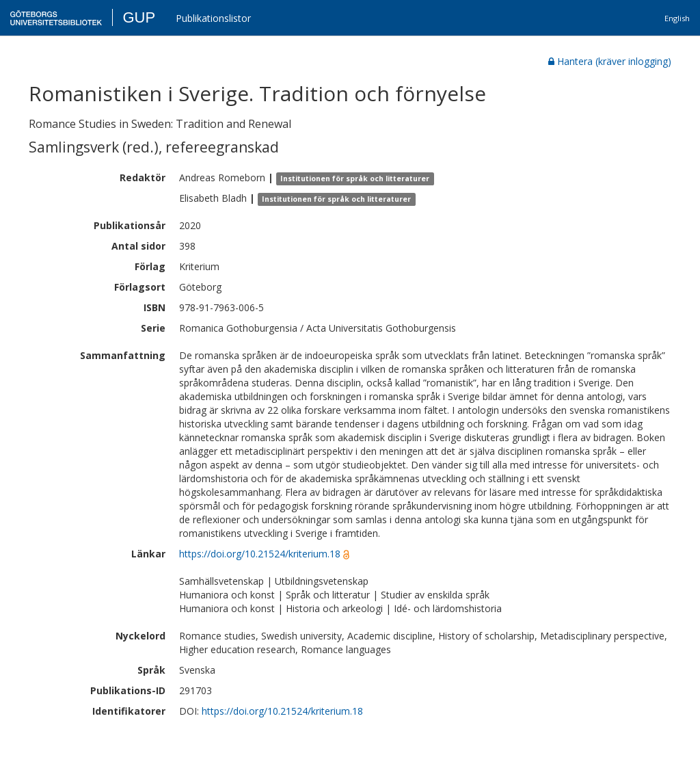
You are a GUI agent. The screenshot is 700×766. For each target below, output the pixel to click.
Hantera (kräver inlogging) (610, 61)
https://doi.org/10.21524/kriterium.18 (260, 554)
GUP (139, 17)
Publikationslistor (213, 18)
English (677, 18)
